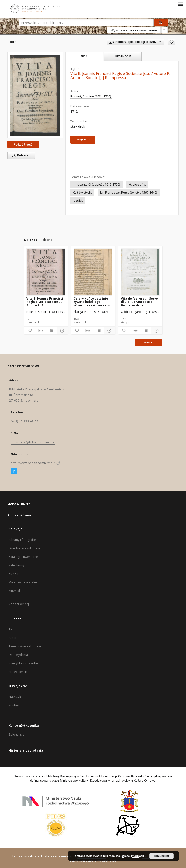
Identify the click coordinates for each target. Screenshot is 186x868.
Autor (13, 638)
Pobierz (19, 155)
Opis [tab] (84, 56)
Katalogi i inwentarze (23, 557)
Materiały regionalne (23, 582)
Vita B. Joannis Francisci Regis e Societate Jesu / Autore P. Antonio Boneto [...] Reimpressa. (45, 302)
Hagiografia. (137, 184)
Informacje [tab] (123, 56)
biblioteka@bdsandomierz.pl (33, 442)
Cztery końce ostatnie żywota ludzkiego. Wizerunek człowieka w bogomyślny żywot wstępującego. (92, 302)
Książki (13, 574)
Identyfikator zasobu (23, 663)
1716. (74, 111)
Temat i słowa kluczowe (25, 646)
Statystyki (15, 697)
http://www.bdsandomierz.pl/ (33, 463)
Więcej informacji (133, 856)
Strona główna (19, 515)
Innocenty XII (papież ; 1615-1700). (97, 184)
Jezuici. (78, 200)
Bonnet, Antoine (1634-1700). (91, 96)
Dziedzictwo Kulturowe (25, 548)
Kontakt (14, 705)
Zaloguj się (16, 734)
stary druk (78, 126)
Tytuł (12, 629)
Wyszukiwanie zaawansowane (134, 30)
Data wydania (18, 655)
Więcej (148, 342)
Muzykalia (15, 591)
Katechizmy (17, 565)
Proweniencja (18, 672)
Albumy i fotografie (22, 540)
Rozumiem (162, 856)
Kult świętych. (82, 192)
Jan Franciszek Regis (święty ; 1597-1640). (129, 192)
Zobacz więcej (19, 604)
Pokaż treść (23, 144)
